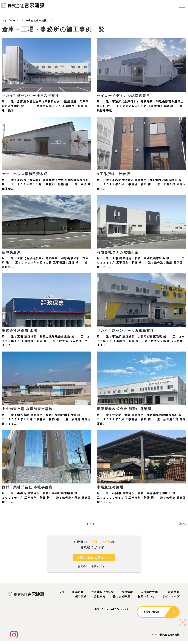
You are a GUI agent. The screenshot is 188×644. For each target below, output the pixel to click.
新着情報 (174, 592)
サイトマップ (171, 597)
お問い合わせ (146, 597)
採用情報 (127, 592)
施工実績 (81, 597)
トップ (60, 592)
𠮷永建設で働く (151, 592)
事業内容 (78, 592)
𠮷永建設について (103, 592)
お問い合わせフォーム (94, 557)
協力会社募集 (122, 597)
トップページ (10, 21)
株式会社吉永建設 (36, 21)
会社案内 (100, 597)
